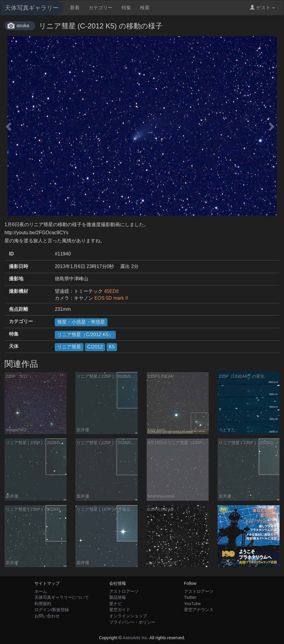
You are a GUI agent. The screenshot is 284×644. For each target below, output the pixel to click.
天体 (14, 346)
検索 (145, 8)
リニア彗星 (69, 347)
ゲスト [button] (262, 8)
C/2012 (95, 347)
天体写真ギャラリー (32, 8)
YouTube (193, 604)
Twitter (190, 597)
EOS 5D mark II (111, 298)
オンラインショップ (128, 616)
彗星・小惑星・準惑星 (81, 322)
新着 (75, 8)
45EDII (111, 291)
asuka (23, 26)
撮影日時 (19, 266)
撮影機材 (19, 291)
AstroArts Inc (135, 638)
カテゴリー (101, 8)
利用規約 (43, 604)
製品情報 (118, 597)
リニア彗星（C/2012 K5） (85, 335)
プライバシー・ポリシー (132, 622)
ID (11, 254)
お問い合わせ (47, 616)
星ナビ (116, 604)
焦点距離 (19, 309)
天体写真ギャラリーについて (62, 597)
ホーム (41, 591)
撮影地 (16, 279)
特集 (126, 8)
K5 (112, 347)
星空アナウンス (199, 610)
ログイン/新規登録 (52, 610)
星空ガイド (120, 610)
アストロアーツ (124, 591)
